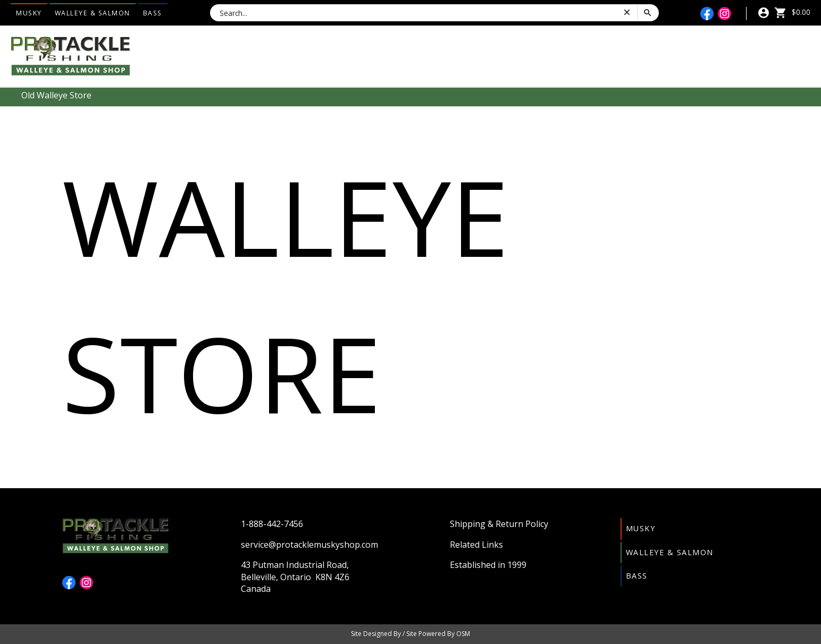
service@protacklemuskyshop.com (309, 545)
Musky (29, 13)
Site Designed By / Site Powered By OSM (410, 634)
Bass (153, 13)
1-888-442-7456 (272, 524)
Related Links (476, 545)
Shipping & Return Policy (499, 524)
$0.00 (792, 12)
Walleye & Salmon (93, 13)
